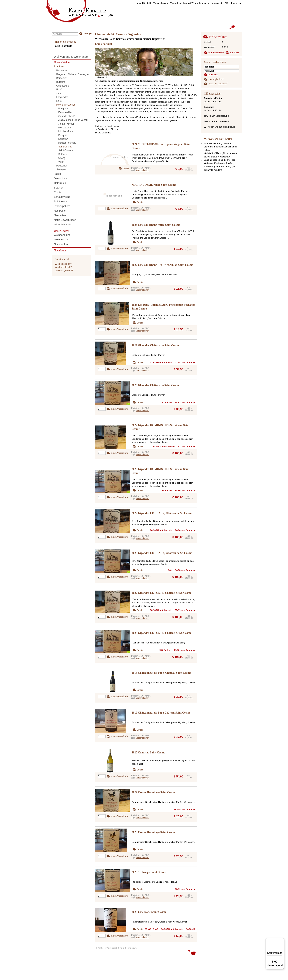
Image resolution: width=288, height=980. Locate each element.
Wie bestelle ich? (63, 264)
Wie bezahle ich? (63, 267)
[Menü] (282, 941)
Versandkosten (143, 170)
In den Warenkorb (119, 209)
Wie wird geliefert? (64, 270)
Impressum (132, 948)
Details (126, 168)
